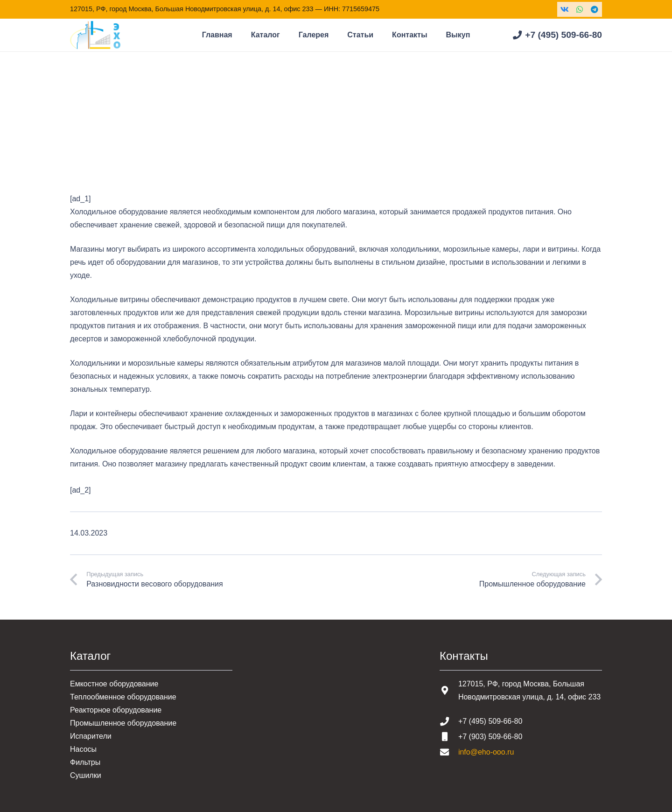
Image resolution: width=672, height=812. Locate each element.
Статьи (119, 126)
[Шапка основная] (95, 35)
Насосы (83, 749)
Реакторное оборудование (116, 710)
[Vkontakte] (565, 9)
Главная (84, 126)
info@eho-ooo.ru (486, 752)
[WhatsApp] (580, 9)
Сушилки (86, 775)
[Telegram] (595, 9)
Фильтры (85, 762)
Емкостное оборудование (114, 684)
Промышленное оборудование (123, 723)
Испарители (91, 736)
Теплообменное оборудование (123, 697)
